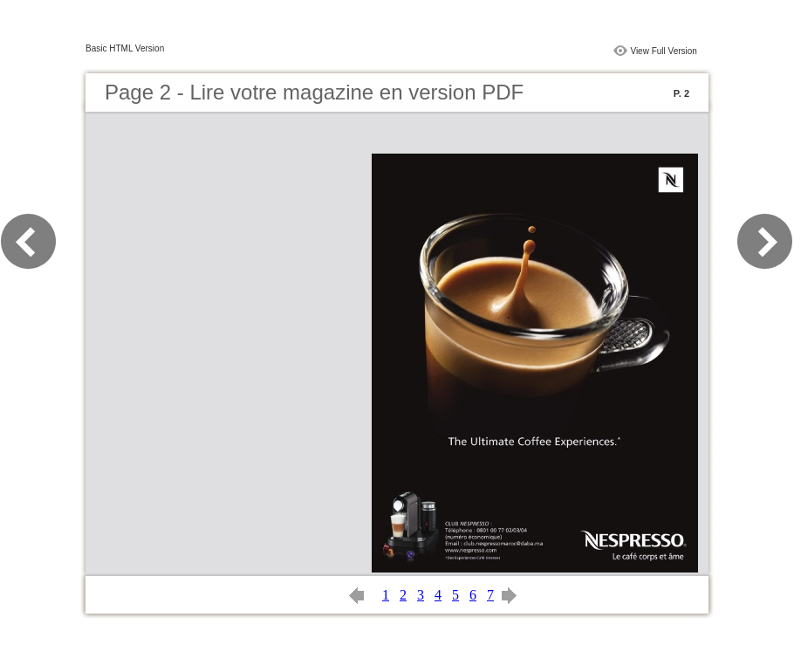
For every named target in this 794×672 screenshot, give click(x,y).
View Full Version (664, 51)
